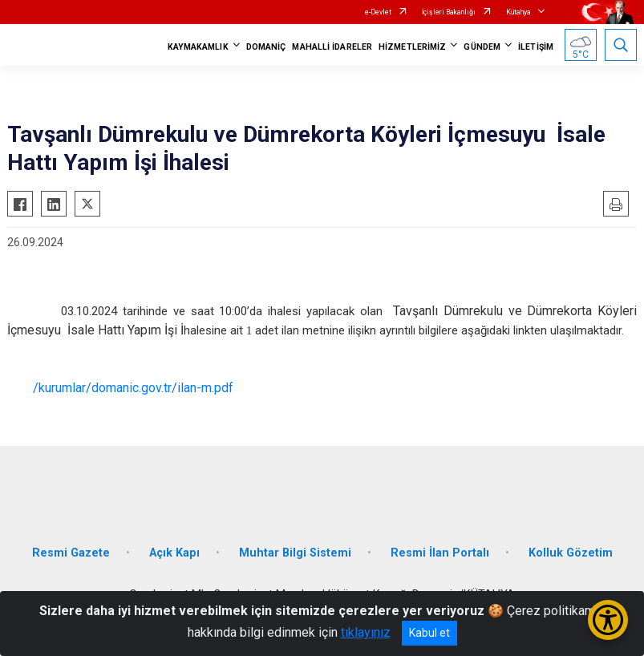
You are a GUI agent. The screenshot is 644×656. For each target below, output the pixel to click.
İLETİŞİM (536, 47)
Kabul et (429, 633)
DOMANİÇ (266, 47)
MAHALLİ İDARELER (332, 47)
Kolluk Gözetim (571, 553)
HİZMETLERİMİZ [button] (412, 47)
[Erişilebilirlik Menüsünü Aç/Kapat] (608, 620)
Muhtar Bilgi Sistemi (295, 553)
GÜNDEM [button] (482, 47)
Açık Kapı (174, 553)
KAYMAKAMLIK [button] (198, 47)
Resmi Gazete (71, 553)
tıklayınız (366, 632)
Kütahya (518, 12)
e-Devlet (378, 12)
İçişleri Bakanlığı (449, 12)
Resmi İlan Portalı (440, 553)
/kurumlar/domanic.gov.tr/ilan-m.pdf (133, 388)
